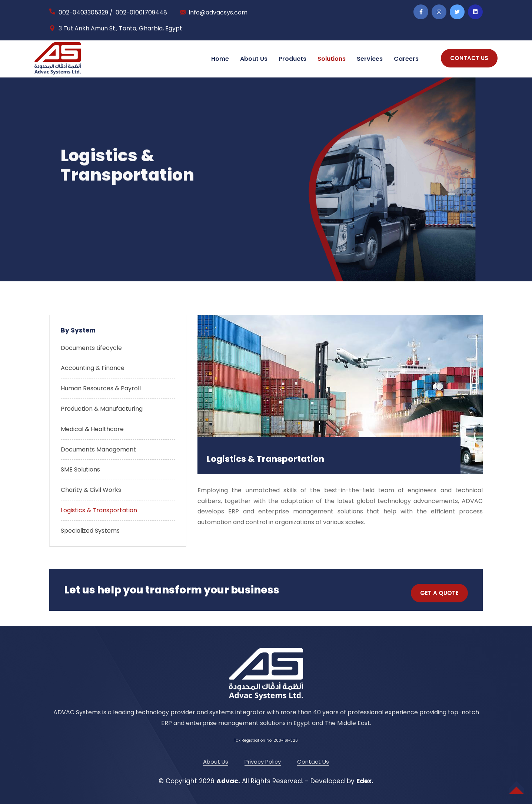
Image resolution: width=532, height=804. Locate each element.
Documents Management (98, 449)
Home (220, 59)
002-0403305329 (83, 12)
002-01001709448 (141, 12)
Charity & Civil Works (91, 490)
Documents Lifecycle (91, 348)
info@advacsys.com (218, 12)
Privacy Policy (263, 762)
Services (370, 59)
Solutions (332, 59)
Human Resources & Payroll (101, 388)
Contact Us (313, 762)
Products (292, 59)
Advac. (228, 781)
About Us (254, 59)
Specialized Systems (90, 531)
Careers (406, 59)
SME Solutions (80, 469)
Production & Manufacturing (102, 409)
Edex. (365, 781)
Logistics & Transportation (99, 510)
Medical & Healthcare (92, 429)
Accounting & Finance (93, 368)
